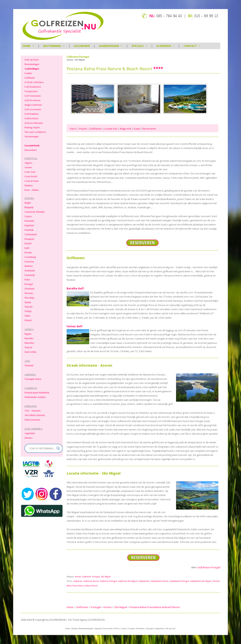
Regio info (126, 129)
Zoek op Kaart (32, 60)
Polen (27, 280)
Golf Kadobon (32, 114)
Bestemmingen (32, 64)
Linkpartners (159, 628)
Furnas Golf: (75, 326)
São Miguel (106, 577)
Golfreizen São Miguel (128, 581)
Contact (192, 46)
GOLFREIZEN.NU (96, 620)
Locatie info (111, 129)
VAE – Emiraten (33, 411)
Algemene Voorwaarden (104, 628)
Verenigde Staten (33, 379)
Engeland (29, 225)
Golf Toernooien (33, 96)
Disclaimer (140, 628)
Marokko (29, 338)
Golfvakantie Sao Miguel (201, 581)
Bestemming (54, 46)
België (28, 203)
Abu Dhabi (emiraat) (35, 415)
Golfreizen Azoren (91, 581)
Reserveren (149, 129)
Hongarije (29, 239)
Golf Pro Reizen (32, 100)
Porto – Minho (32, 190)
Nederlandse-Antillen (35, 397)
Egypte (28, 334)
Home (68, 628)
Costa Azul (30, 172)
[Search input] (42, 448)
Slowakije (29, 298)
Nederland (30, 270)
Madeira (29, 185)
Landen (28, 73)
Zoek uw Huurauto (34, 123)
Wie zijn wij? (170, 628)
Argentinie (30, 433)
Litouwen (29, 261)
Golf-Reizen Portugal (209, 567)
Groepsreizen (31, 91)
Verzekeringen (32, 136)
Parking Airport (32, 127)
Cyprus (28, 216)
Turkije (28, 311)
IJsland (28, 320)
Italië (27, 248)
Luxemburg (30, 257)
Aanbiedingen (111, 46)
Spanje (28, 302)
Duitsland (29, 221)
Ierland (28, 243)
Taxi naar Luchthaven (35, 132)
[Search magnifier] (58, 448)
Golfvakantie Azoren (159, 581)
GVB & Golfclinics (34, 82)
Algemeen (165, 46)
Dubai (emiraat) (32, 420)
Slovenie (29, 293)
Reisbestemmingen (86, 628)
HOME (28, 46)
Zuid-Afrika (30, 352)
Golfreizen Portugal (108, 581)
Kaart (137, 129)
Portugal (96, 577)
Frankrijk (29, 230)
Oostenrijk (30, 275)
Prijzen (83, 129)
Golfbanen (82, 46)
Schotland (29, 289)
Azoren (78, 577)
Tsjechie (29, 307)
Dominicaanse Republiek (37, 393)
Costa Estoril (31, 176)
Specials (140, 46)
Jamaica (28, 438)
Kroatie (28, 252)
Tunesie (28, 347)
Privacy (117, 628)
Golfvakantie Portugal (179, 581)
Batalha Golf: (76, 288)
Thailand (29, 365)
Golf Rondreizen (33, 87)
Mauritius (29, 343)
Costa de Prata (32, 181)
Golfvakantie (144, 581)
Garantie (131, 628)
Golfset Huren (31, 118)
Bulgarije (29, 207)
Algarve (28, 163)
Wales (27, 316)
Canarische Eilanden (35, 212)
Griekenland (31, 234)
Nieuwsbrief (31, 150)
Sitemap (74, 628)
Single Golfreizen (33, 105)
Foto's (73, 129)
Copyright (149, 628)
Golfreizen (87, 577)
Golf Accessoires (33, 109)
